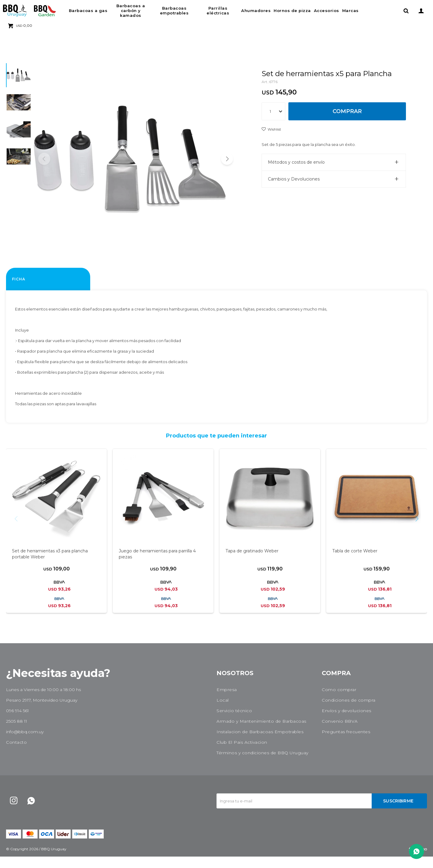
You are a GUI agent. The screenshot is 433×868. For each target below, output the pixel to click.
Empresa (227, 701)
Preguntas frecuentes (346, 743)
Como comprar (339, 701)
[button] (227, 165)
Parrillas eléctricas (218, 11)
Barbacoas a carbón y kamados (131, 11)
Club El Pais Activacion (242, 754)
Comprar (347, 111)
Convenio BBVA (340, 733)
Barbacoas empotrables (174, 11)
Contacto (16, 754)
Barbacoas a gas (88, 11)
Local (223, 712)
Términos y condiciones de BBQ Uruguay (263, 764)
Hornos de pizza (292, 11)
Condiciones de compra (349, 712)
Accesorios (327, 11)
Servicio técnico (234, 722)
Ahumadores (256, 11)
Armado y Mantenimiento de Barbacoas (261, 733)
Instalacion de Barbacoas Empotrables (260, 743)
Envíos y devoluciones (347, 722)
